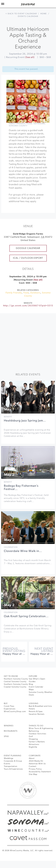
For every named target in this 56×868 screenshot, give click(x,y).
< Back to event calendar (21, 14)
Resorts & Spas (36, 712)
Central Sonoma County (15, 682)
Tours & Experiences (13, 769)
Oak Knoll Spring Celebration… (26, 616)
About (32, 758)
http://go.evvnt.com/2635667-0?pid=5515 (28, 306)
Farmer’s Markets (37, 742)
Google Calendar (28, 248)
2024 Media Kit (36, 761)
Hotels (32, 709)
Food (29, 124)
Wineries (9, 726)
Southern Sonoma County (16, 684)
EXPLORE (33, 676)
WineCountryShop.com (15, 712)
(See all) (30, 57)
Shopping (33, 739)
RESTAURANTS (11, 731)
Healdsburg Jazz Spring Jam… (25, 421)
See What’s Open (37, 679)
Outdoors (39, 124)
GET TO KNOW (11, 676)
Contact (33, 766)
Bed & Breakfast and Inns (40, 706)
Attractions (34, 744)
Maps (31, 690)
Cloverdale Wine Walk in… (23, 551)
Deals (31, 695)
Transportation (11, 766)
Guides (32, 682)
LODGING (34, 704)
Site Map (33, 774)
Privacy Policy (35, 769)
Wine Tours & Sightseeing (41, 728)
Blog (31, 684)
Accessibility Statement (40, 772)
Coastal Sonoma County (15, 687)
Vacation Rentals (37, 714)
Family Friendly (17, 124)
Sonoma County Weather (41, 692)
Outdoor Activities (37, 734)
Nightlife (33, 747)
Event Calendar (36, 687)
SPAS (6, 736)
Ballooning (34, 731)
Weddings (9, 758)
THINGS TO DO (36, 726)
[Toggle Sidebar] (3, 4)
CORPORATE (35, 756)
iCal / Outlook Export (28, 258)
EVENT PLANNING (13, 756)
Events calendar (28, 16)
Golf (31, 736)
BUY (6, 704)
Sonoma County (18, 126)
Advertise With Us (37, 764)
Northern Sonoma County (16, 679)
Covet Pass (9, 706)
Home (44, 14)
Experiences (10, 709)
